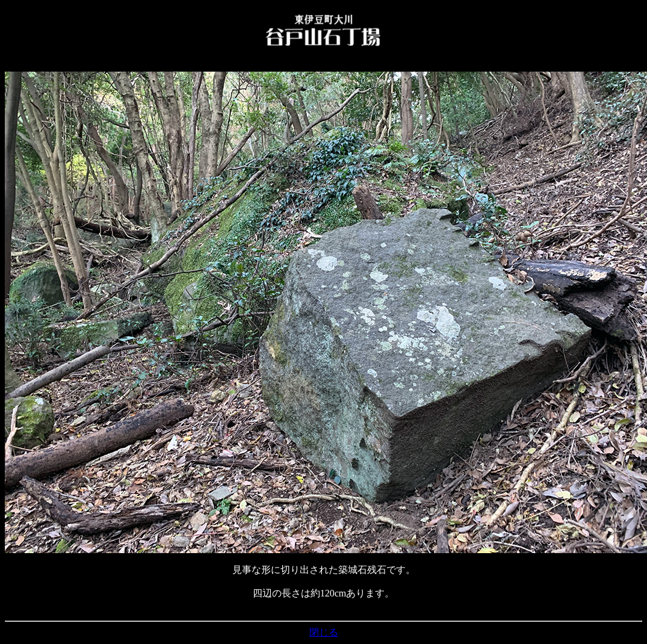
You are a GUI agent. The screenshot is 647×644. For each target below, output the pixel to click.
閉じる (324, 632)
